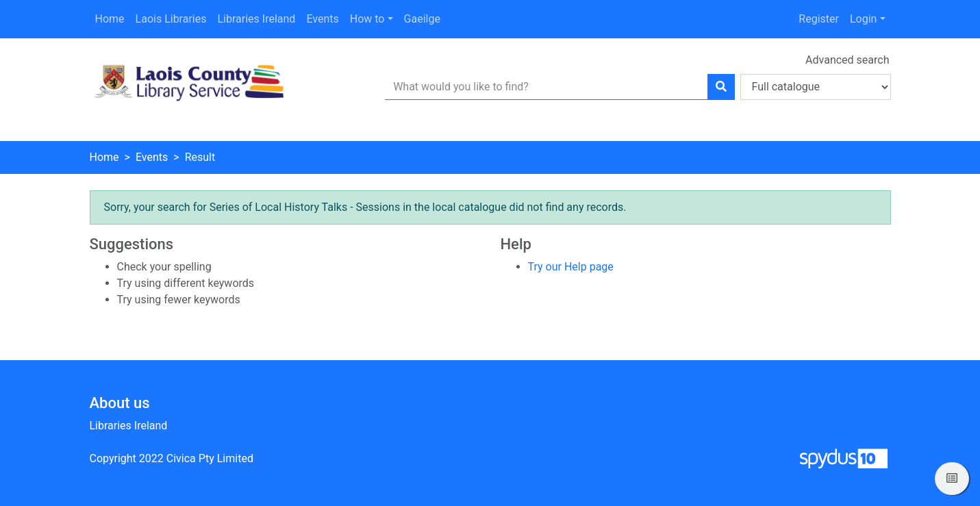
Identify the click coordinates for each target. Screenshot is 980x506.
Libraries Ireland (256, 19)
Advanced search (847, 60)
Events (322, 19)
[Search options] (816, 87)
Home (110, 19)
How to (367, 19)
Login (863, 19)
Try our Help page (571, 267)
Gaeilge (422, 19)
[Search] (721, 87)
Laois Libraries (171, 19)
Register (819, 19)
